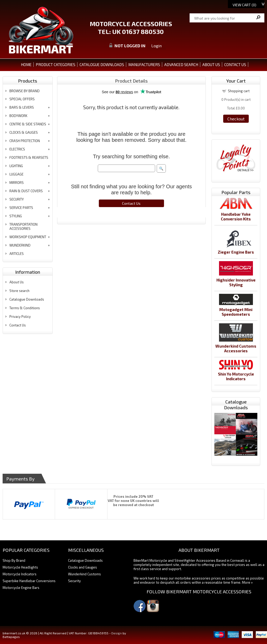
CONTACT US (235, 65)
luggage (16, 174)
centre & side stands (28, 124)
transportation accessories (23, 226)
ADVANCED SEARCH (181, 65)
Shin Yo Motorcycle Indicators (236, 376)
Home (26, 65)
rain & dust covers (26, 191)
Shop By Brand (14, 560)
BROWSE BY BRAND (25, 91)
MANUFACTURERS (144, 65)
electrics (17, 149)
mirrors (17, 183)
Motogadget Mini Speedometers (236, 312)
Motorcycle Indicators (20, 574)
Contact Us (18, 325)
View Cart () (244, 5)
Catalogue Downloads (27, 299)
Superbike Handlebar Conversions (29, 581)
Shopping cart (239, 91)
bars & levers (22, 107)
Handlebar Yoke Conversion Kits (236, 216)
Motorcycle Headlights (20, 567)
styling (16, 216)
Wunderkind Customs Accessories (236, 348)
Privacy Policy (20, 317)
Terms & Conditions (25, 308)
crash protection (25, 141)
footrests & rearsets (29, 157)
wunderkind (20, 245)
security (17, 199)
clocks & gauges (24, 132)
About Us (17, 282)
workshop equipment (28, 237)
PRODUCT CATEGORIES (56, 65)
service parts (21, 208)
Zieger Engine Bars (236, 252)
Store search (19, 291)
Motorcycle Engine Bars (21, 588)
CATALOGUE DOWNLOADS (102, 65)
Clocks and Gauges (83, 567)
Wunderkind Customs (84, 574)
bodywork (18, 116)
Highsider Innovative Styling (236, 282)
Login (156, 46)
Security (74, 581)
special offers (22, 99)
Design (117, 633)
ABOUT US (211, 65)
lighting (16, 166)
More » (247, 582)
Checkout (236, 119)
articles (17, 254)
